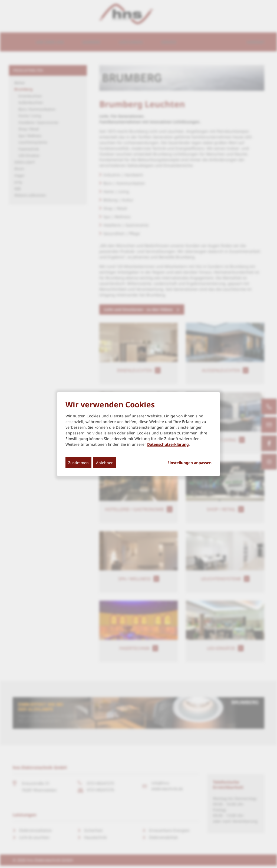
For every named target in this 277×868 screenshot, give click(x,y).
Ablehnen (105, 463)
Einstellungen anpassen (189, 463)
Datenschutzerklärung (168, 444)
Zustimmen (78, 463)
